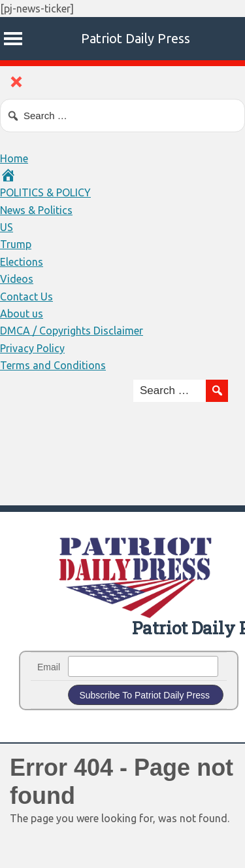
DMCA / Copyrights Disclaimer (72, 331)
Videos (17, 279)
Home (14, 158)
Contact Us (26, 297)
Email (49, 667)
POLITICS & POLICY (45, 192)
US (7, 227)
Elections (22, 262)
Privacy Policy (32, 348)
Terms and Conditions (53, 365)
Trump (16, 244)
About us (22, 314)
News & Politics (36, 210)
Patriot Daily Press (136, 38)
